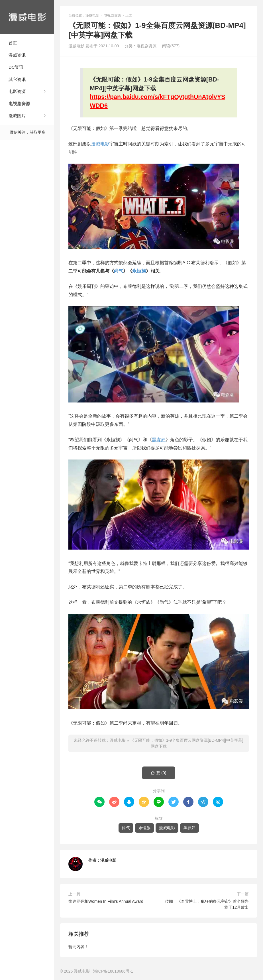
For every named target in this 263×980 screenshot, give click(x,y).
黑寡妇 (159, 440)
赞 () (158, 773)
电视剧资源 (19, 104)
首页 (13, 43)
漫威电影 (27, 17)
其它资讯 (17, 79)
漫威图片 (17, 116)
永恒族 (139, 271)
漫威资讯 (17, 55)
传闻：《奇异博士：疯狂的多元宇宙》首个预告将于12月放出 (207, 904)
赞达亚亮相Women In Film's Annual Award (106, 901)
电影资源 (17, 91)
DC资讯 (16, 67)
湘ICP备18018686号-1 (113, 971)
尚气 (119, 271)
